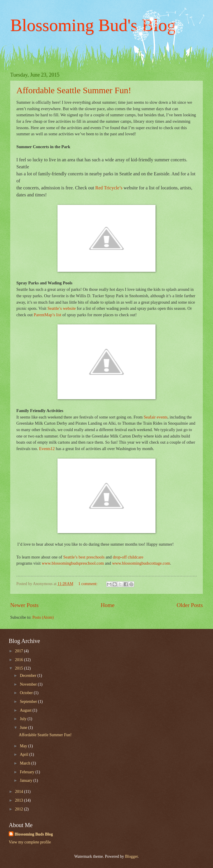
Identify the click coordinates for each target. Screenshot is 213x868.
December (29, 676)
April (25, 754)
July (24, 719)
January (27, 780)
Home (108, 605)
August (26, 710)
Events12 (47, 449)
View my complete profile (30, 842)
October (27, 693)
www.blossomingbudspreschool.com (73, 563)
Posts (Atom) (43, 617)
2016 (19, 660)
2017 (19, 651)
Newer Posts (24, 605)
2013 (19, 800)
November (29, 684)
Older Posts (190, 605)
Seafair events (156, 417)
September (29, 702)
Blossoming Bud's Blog (93, 25)
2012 (19, 809)
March (26, 763)
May (24, 746)
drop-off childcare (128, 557)
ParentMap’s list (48, 315)
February (28, 772)
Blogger (131, 856)
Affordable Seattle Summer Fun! (74, 90)
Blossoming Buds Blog (34, 834)
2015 (19, 668)
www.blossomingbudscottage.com (141, 563)
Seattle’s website (62, 308)
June (24, 728)
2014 (19, 792)
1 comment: (88, 584)
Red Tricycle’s (109, 188)
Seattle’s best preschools (84, 557)
